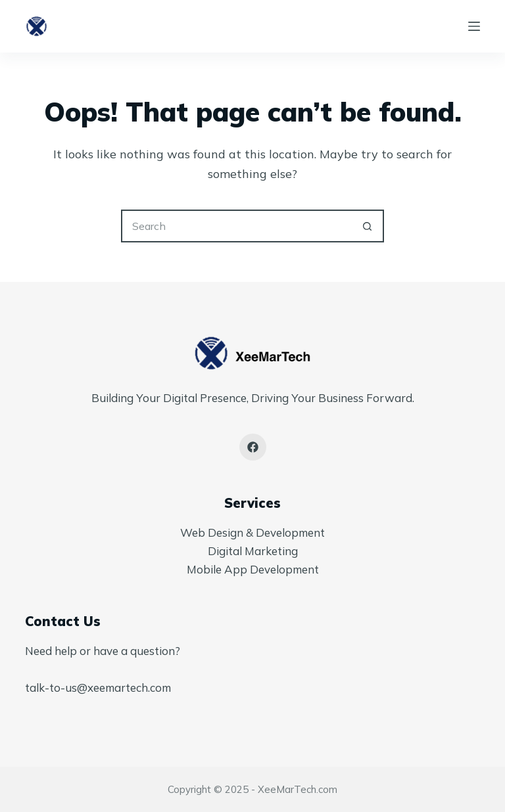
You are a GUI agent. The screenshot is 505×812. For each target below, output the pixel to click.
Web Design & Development (252, 532)
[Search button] (368, 226)
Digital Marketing (253, 551)
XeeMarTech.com (298, 789)
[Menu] (474, 26)
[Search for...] (236, 226)
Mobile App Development (253, 569)
